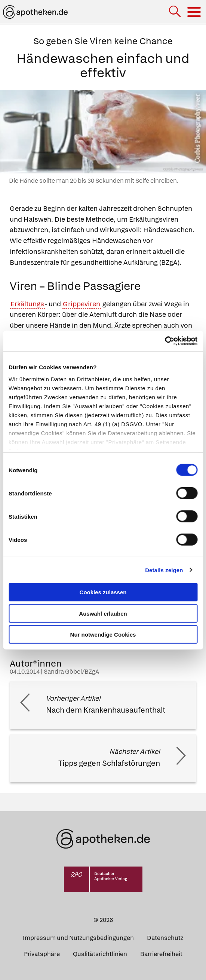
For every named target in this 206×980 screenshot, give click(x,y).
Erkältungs (27, 304)
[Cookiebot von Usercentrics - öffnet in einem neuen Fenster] (165, 341)
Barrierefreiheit (161, 954)
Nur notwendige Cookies (103, 635)
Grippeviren (82, 304)
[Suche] (176, 12)
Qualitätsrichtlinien (100, 954)
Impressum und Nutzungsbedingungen (78, 938)
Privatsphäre (42, 954)
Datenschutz (165, 938)
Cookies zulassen (103, 592)
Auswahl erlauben (103, 613)
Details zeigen (164, 570)
